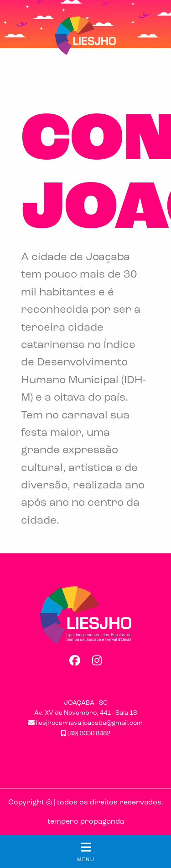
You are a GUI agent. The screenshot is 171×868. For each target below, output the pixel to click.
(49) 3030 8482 (86, 734)
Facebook (74, 660)
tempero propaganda (86, 822)
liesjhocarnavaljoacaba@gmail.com (85, 723)
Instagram (97, 660)
